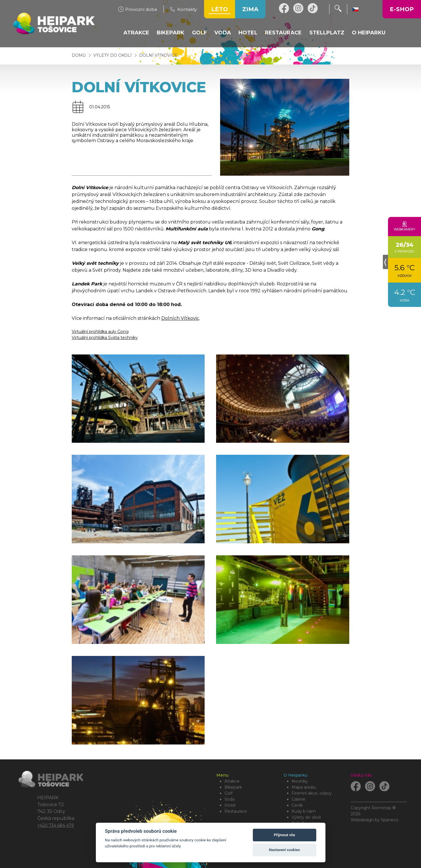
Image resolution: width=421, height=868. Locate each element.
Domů (79, 55)
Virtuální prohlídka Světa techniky (105, 338)
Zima (250, 9)
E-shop (402, 9)
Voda (229, 799)
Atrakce (232, 781)
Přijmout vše (284, 835)
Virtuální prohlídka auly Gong (100, 332)
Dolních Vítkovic (180, 318)
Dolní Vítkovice (158, 55)
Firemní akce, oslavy (312, 793)
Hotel (230, 805)
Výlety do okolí (113, 55)
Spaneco (390, 820)
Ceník (297, 805)
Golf (228, 793)
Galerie (298, 799)
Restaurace (236, 811)
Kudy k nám (304, 811)
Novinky (300, 781)
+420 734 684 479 (56, 825)
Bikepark (233, 787)
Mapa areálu (304, 787)
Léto (220, 9)
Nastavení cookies (284, 850)
